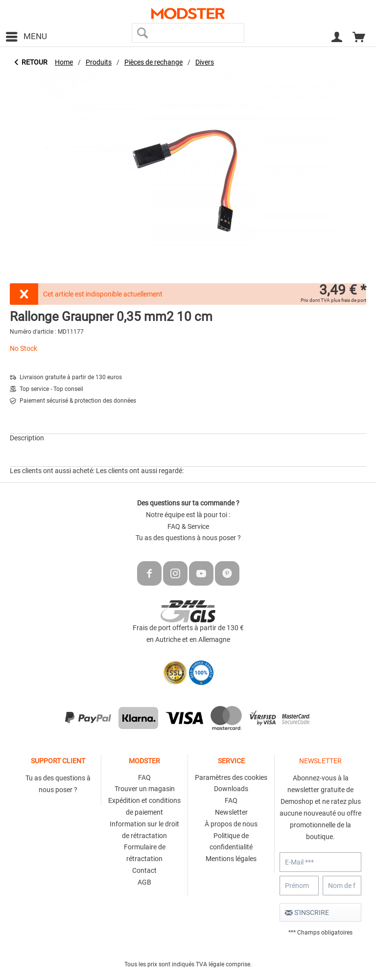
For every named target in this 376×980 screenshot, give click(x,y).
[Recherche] (143, 33)
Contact (144, 870)
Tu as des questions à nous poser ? (188, 538)
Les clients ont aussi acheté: (52, 471)
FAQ (144, 777)
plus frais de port (349, 300)
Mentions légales (231, 859)
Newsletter (231, 812)
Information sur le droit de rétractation (144, 830)
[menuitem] (26, 37)
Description (27, 438)
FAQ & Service (188, 526)
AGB (144, 882)
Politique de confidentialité (231, 842)
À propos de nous (231, 824)
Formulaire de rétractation (145, 853)
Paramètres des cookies (231, 777)
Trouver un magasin (145, 789)
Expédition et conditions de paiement (144, 806)
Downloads (231, 789)
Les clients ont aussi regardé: (140, 471)
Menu (26, 35)
